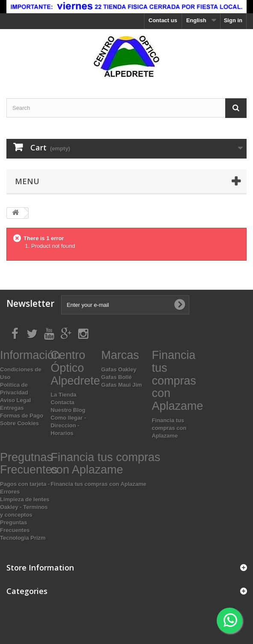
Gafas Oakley (119, 369)
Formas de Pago (22, 416)
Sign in (233, 20)
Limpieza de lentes (25, 499)
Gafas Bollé (117, 377)
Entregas (12, 408)
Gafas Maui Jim (122, 385)
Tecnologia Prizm (23, 538)
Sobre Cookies (19, 423)
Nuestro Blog (68, 410)
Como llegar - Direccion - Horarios (68, 425)
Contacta (62, 402)
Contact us (163, 20)
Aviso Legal (15, 400)
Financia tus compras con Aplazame (169, 428)
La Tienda (63, 395)
